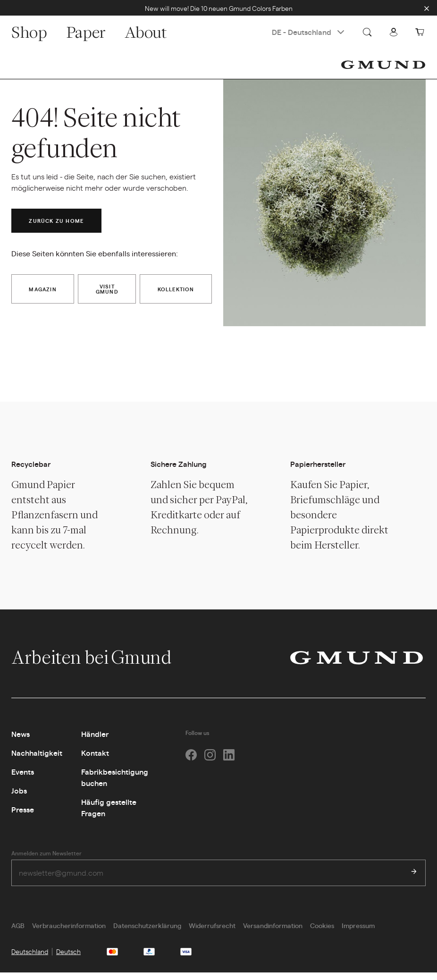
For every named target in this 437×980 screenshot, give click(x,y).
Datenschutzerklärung (147, 933)
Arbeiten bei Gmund (101, 664)
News (21, 741)
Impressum (358, 933)
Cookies (322, 933)
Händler (95, 741)
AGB (18, 933)
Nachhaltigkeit (37, 760)
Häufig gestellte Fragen (109, 815)
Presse (23, 816)
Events (23, 779)
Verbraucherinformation (69, 933)
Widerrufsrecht (212, 933)
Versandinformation (273, 933)
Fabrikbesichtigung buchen (115, 784)
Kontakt (95, 760)
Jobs (19, 798)
